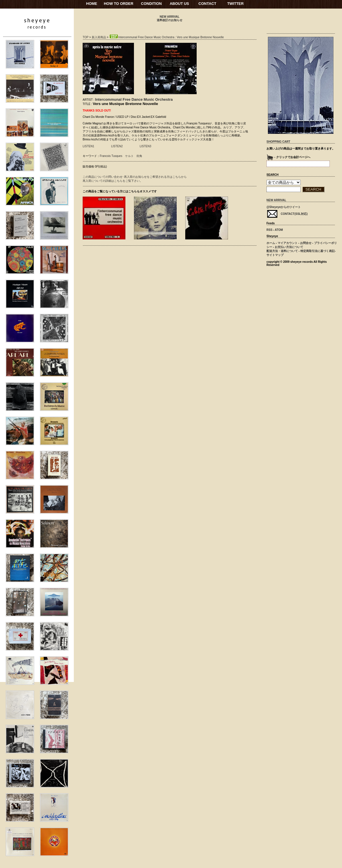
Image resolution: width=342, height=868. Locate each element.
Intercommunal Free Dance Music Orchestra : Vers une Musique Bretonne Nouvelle (166, 37)
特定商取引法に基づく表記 (317, 251)
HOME (92, 4)
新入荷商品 (99, 37)
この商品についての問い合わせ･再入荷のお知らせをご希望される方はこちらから (135, 177)
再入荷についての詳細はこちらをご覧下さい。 (113, 181)
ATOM (279, 230)
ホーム (271, 243)
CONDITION (151, 4)
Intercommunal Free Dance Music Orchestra (134, 99)
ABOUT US (179, 4)
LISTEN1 (88, 146)
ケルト (129, 156)
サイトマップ (275, 255)
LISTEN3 (145, 146)
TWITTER (235, 4)
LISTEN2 (117, 146)
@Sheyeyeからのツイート (284, 207)
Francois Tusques (111, 156)
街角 (139, 156)
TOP (85, 37)
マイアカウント (288, 243)
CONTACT (207, 4)
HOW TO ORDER (119, 4)
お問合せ (306, 243)
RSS (269, 230)
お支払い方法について (289, 247)
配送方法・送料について (282, 251)
